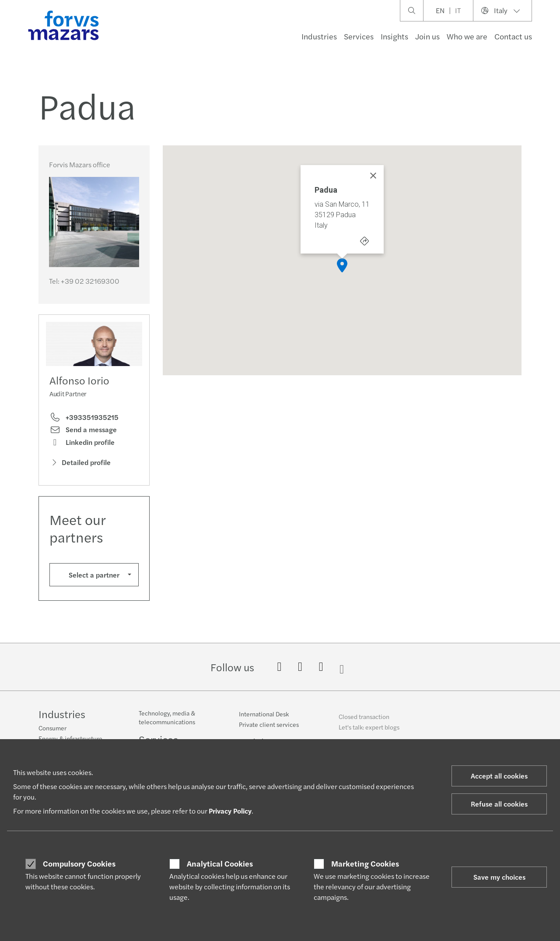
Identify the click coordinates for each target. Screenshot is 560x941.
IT (458, 10)
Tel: (84, 281)
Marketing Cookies (365, 863)
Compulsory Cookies (79, 863)
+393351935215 (84, 417)
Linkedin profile (82, 442)
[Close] (373, 176)
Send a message (83, 430)
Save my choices (499, 877)
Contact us (513, 36)
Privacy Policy (230, 811)
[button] (342, 265)
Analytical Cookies (220, 863)
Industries (319, 36)
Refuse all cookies (499, 804)
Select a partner (94, 575)
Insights (394, 36)
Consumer (52, 729)
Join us (427, 36)
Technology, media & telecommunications (167, 724)
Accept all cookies (499, 776)
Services (359, 36)
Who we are (467, 36)
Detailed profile (80, 462)
